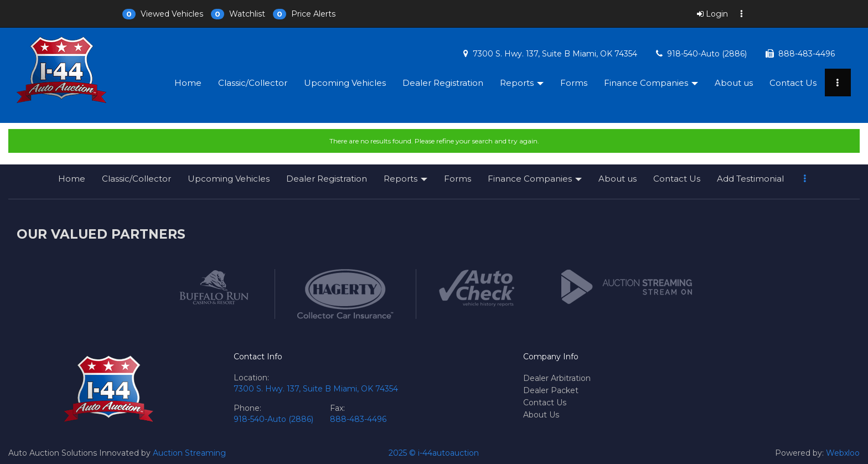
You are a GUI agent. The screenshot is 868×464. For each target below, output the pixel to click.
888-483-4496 (807, 54)
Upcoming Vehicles (345, 83)
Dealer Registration (443, 83)
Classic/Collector (253, 83)
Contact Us (793, 83)
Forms (574, 83)
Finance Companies (651, 83)
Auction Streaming (189, 453)
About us (734, 83)
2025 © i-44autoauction (434, 453)
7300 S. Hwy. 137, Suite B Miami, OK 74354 (555, 54)
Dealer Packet (551, 390)
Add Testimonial (750, 179)
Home (188, 83)
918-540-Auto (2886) (707, 54)
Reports (522, 83)
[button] (163, 14)
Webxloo (843, 453)
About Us (541, 415)
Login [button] (712, 14)
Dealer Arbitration (557, 378)
